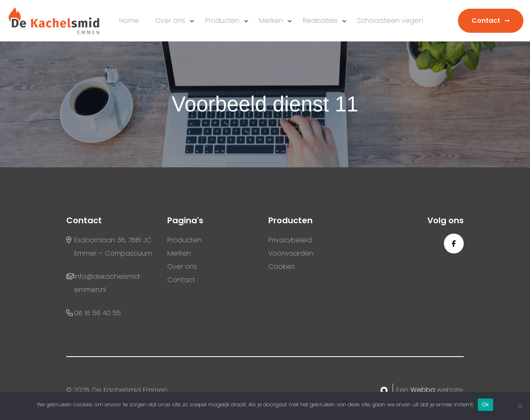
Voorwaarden (291, 253)
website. (437, 390)
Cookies (282, 267)
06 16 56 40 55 (98, 313)
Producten (222, 21)
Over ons (170, 21)
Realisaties (320, 21)
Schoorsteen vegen (390, 21)
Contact (486, 21)
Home (129, 21)
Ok (485, 404)
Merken (271, 21)
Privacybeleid (290, 240)
